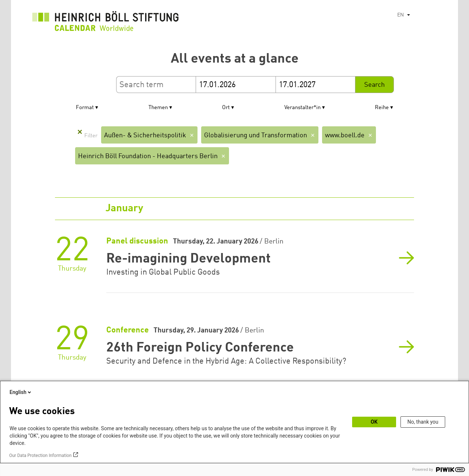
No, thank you (423, 422)
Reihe (382, 108)
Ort (226, 108)
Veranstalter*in (302, 108)
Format (85, 108)
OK (374, 422)
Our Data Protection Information (40, 455)
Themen (158, 108)
